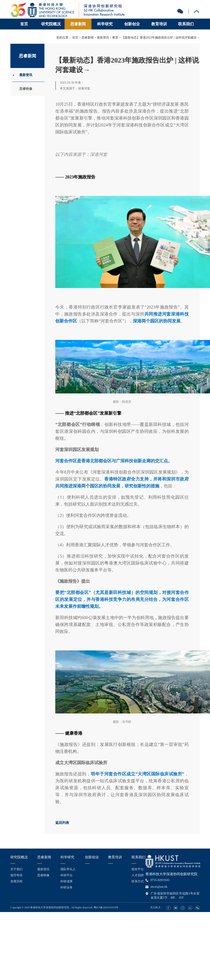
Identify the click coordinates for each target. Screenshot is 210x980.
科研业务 (67, 887)
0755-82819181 (160, 880)
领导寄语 (16, 875)
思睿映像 (27, 90)
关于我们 (16, 869)
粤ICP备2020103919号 (106, 907)
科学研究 (105, 24)
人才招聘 (138, 875)
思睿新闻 (78, 24)
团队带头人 (68, 869)
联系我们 (186, 24)
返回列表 (62, 823)
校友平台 (138, 869)
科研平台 (67, 875)
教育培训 (159, 24)
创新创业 (132, 24)
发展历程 (16, 881)
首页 (24, 24)
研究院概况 (51, 24)
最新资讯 (27, 75)
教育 (115, 38)
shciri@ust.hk (159, 887)
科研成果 (67, 881)
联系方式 (138, 881)
